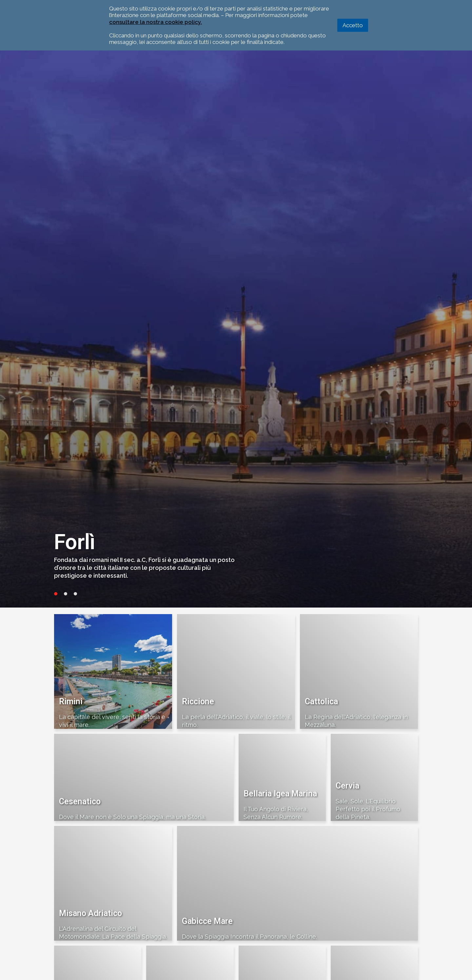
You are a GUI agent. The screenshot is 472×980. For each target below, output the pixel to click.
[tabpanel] (236, 314)
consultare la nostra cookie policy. (156, 22)
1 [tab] (56, 594)
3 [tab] (75, 594)
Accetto (353, 25)
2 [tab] (66, 594)
